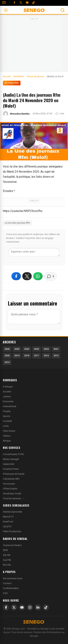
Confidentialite (11, 588)
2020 (7, 356)
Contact (7, 583)
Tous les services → (13, 498)
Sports (7, 416)
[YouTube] (27, 3)
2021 (56, 349)
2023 (36, 349)
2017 (36, 356)
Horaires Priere (11, 469)
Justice (7, 396)
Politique (8, 387)
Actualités (12, 83)
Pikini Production (12, 531)
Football (7, 421)
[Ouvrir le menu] (6, 10)
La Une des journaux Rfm (17, 223)
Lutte (6, 426)
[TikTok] (46, 607)
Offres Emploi (10, 489)
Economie (8, 401)
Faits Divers (9, 431)
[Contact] (4, 3)
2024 (27, 349)
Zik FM (7, 555)
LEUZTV (7, 526)
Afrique (7, 441)
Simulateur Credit (12, 494)
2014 (7, 362)
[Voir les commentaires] (50, 276)
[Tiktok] (34, 3)
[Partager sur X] (27, 276)
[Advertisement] (34, 44)
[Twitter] (21, 3)
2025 (17, 349)
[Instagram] (30, 607)
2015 (56, 356)
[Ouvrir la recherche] (63, 10)
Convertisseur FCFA (13, 454)
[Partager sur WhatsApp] (38, 276)
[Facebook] (14, 3)
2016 (46, 356)
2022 (46, 349)
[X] (14, 607)
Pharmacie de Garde (14, 474)
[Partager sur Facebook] (16, 276)
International (10, 406)
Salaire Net (9, 464)
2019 (17, 356)
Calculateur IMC (11, 479)
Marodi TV (8, 517)
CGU (5, 593)
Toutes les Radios (12, 545)
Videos (7, 436)
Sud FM (7, 560)
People (7, 411)
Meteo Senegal (11, 459)
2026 (7, 349)
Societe (7, 392)
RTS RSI (7, 565)
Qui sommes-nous (13, 578)
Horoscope (9, 484)
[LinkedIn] (38, 607)
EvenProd (8, 522)
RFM (5, 550)
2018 (27, 356)
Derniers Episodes (13, 512)
